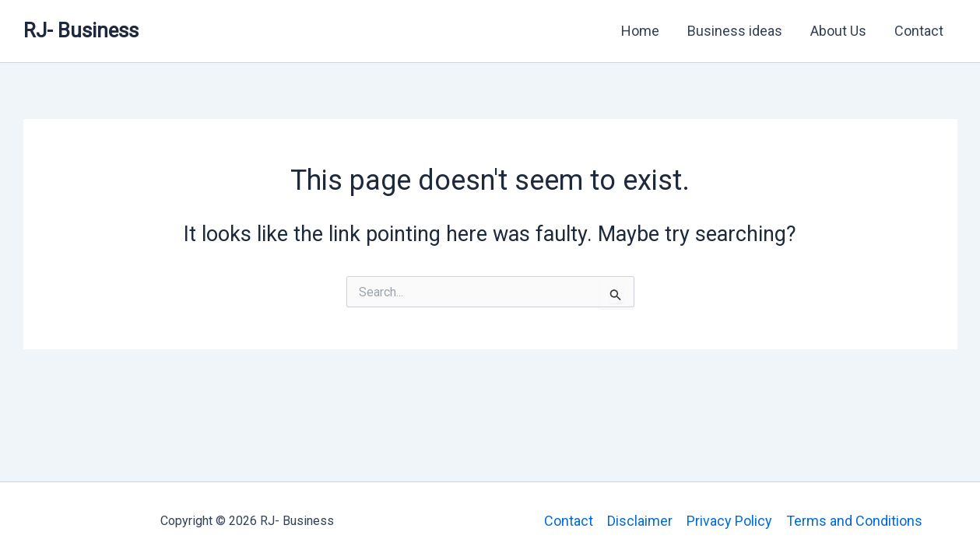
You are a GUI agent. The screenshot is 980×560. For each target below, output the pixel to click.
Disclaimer (640, 521)
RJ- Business (81, 30)
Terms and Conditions (854, 521)
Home (640, 31)
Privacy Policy (729, 521)
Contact (919, 31)
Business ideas (735, 31)
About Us (838, 31)
